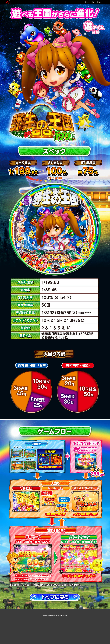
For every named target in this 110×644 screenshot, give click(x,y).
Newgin (8, 2)
